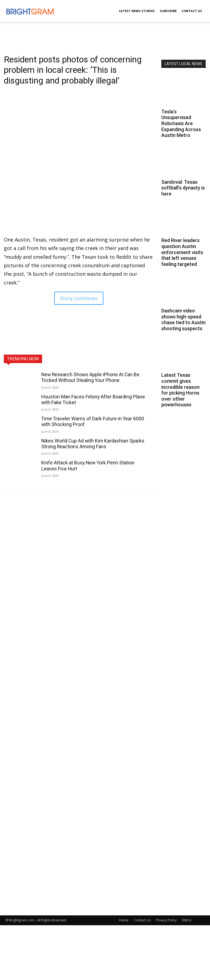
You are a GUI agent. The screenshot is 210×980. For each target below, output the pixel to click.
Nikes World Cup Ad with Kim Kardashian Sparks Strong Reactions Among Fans (91, 442)
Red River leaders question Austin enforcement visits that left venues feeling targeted (182, 252)
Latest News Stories (137, 11)
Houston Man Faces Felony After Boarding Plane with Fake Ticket (91, 399)
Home (124, 920)
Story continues (79, 298)
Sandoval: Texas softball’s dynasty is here (183, 188)
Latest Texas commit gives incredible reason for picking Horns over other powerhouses (180, 390)
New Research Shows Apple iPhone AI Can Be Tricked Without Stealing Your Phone (88, 377)
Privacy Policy (166, 920)
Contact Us (192, 11)
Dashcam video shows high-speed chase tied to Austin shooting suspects (183, 320)
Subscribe (168, 11)
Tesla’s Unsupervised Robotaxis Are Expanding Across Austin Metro (181, 123)
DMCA (187, 920)
